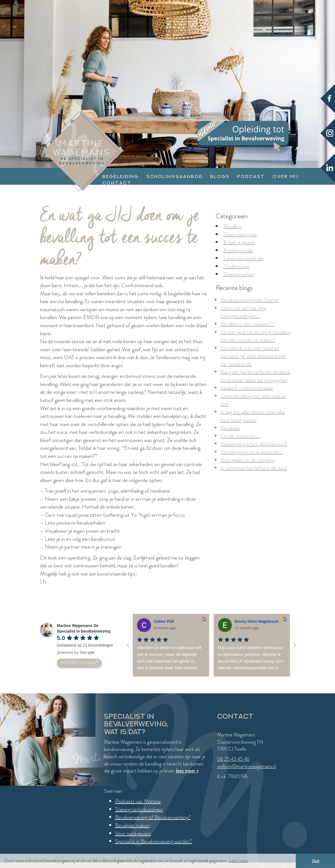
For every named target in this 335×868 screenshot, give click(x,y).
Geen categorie (240, 234)
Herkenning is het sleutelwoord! (254, 444)
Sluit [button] (316, 861)
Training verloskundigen (139, 809)
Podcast (251, 177)
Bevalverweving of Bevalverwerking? (153, 817)
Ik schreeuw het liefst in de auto (254, 468)
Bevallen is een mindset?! (247, 324)
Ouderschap (237, 266)
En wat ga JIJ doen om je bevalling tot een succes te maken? (255, 336)
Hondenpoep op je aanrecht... (252, 452)
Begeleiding (121, 177)
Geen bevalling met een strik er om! (253, 400)
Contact (117, 183)
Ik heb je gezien (239, 242)
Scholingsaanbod (175, 177)
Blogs (220, 177)
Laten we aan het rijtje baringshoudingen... (244, 312)
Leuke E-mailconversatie (247, 388)
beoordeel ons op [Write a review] (79, 663)
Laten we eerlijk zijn (244, 258)
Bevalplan (230, 428)
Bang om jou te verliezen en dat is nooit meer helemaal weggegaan (255, 376)
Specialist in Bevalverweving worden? (154, 841)
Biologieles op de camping (247, 460)
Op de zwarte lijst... (240, 436)
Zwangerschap (239, 274)
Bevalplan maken (132, 825)
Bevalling (233, 226)
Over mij (286, 177)
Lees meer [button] (239, 861)
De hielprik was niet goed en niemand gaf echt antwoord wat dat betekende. (253, 356)
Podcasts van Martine (138, 801)
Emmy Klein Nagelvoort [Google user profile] (257, 621)
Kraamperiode (238, 250)
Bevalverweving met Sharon (250, 300)
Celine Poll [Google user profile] (164, 621)
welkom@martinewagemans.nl (246, 766)
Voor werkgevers (133, 833)
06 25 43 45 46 (233, 759)
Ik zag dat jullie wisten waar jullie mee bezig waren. (253, 416)
